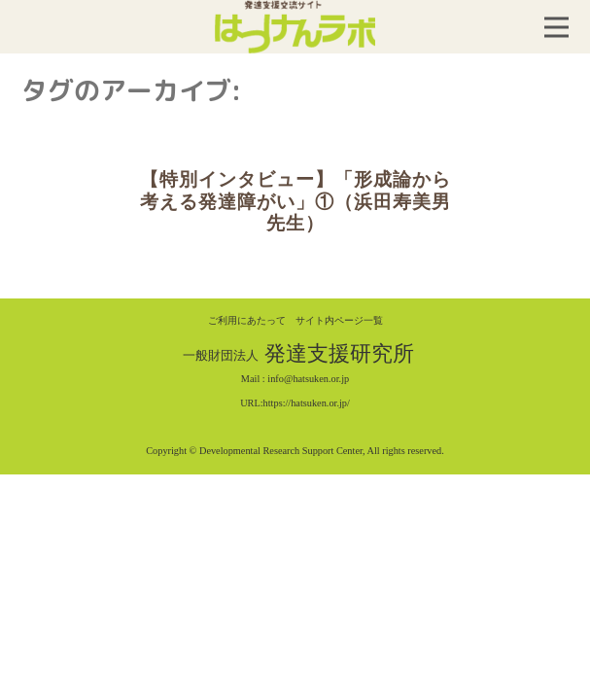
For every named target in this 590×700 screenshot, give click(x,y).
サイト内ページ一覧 (339, 320)
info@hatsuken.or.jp (308, 379)
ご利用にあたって (247, 320)
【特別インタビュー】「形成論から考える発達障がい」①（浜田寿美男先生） (295, 202)
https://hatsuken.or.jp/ (307, 403)
